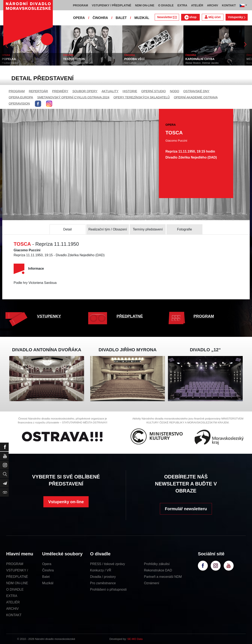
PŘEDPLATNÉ (130, 316)
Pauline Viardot (10, 63)
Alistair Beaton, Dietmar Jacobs (202, 63)
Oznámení (152, 583)
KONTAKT (14, 615)
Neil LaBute (130, 63)
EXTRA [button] (182, 5)
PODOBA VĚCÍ (134, 59)
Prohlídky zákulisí (157, 564)
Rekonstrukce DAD (158, 570)
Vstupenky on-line (66, 502)
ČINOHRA (100, 18)
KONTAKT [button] (229, 5)
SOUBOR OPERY (85, 91)
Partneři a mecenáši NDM (163, 577)
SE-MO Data (135, 639)
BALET (121, 18)
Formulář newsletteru (186, 509)
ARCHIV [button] (213, 5)
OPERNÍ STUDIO (153, 91)
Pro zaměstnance (103, 583)
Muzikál (48, 583)
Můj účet (213, 17)
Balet (46, 577)
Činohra (48, 570)
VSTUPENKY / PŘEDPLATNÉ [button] (112, 5)
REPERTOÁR (39, 91)
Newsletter (167, 17)
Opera (47, 564)
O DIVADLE (15, 589)
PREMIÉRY (60, 91)
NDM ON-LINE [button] (145, 5)
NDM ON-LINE (17, 583)
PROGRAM (17, 91)
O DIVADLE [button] (166, 5)
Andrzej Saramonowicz (75, 63)
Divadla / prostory (103, 577)
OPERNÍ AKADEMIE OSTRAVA (196, 97)
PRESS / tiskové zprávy (108, 564)
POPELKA (9, 59)
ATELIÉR (13, 602)
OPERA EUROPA (21, 97)
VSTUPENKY (49, 316)
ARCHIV (12, 609)
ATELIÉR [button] (197, 5)
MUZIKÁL (142, 18)
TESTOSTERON (74, 59)
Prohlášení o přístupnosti (108, 589)
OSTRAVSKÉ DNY (196, 91)
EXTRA (12, 596)
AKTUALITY (110, 91)
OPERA (79, 18)
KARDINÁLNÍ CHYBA (200, 59)
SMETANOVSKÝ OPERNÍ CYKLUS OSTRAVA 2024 (73, 97)
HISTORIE (130, 91)
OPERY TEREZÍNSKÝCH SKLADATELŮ (141, 97)
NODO (174, 91)
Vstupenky (237, 17)
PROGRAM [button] (80, 5)
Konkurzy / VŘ (101, 570)
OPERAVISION (19, 103)
